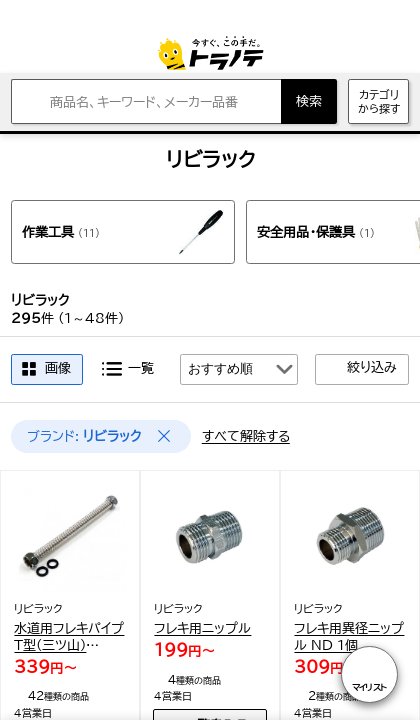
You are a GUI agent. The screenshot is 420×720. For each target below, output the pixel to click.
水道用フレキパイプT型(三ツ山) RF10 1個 (69, 637)
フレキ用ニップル (202, 628)
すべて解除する (246, 436)
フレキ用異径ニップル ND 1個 (349, 636)
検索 (309, 101)
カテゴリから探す (379, 101)
